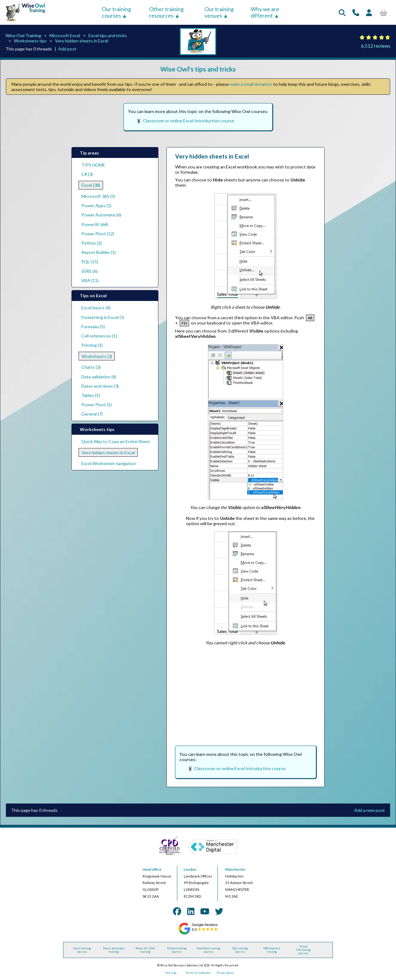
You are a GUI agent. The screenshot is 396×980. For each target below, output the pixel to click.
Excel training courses (82, 950)
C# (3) (87, 174)
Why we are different (265, 12)
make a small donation (251, 84)
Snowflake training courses (209, 950)
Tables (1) (91, 395)
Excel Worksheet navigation (109, 463)
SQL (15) (90, 261)
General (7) (92, 414)
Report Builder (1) (99, 252)
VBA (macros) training (272, 950)
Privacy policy (225, 973)
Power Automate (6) (101, 215)
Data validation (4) (99, 377)
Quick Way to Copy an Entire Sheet (116, 441)
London (190, 869)
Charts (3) (91, 367)
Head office (152, 869)
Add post (67, 49)
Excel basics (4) (96, 308)
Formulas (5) (93, 327)
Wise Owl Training (23, 35)
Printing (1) (92, 345)
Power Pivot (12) (98, 234)
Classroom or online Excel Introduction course (189, 121)
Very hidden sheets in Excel (82, 41)
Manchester (235, 869)
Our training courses (116, 12)
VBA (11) (90, 280)
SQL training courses (240, 950)
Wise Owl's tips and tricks (198, 69)
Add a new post (370, 810)
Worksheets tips (30, 41)
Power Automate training (114, 950)
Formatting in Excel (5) (103, 317)
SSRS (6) (89, 271)
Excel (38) (91, 185)
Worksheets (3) (97, 356)
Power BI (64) (95, 224)
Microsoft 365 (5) (98, 196)
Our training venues (219, 12)
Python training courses (177, 950)
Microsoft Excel (65, 35)
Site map (171, 973)
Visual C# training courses (303, 950)
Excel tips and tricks (108, 35)
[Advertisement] (246, 694)
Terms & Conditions (198, 973)
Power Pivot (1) (97, 405)
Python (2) (92, 243)
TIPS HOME (93, 165)
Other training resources (166, 12)
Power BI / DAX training (145, 950)
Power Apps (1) (96, 205)
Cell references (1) (99, 336)
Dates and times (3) (100, 386)
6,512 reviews (376, 46)
